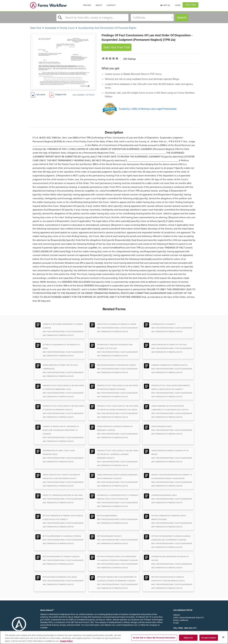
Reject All (188, 638)
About (99, 5)
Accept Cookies (209, 638)
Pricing (87, 5)
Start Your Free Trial (117, 47)
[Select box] (92, 17)
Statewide (51, 28)
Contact (111, 5)
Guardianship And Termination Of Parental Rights (107, 28)
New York (36, 28)
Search (182, 17)
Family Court (67, 28)
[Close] (223, 637)
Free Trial (190, 5)
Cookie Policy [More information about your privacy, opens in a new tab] (66, 641)
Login (177, 5)
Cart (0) (165, 5)
